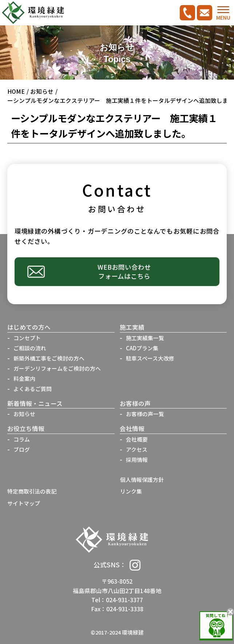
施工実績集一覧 (145, 338)
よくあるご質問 (33, 389)
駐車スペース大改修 (150, 358)
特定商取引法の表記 (32, 491)
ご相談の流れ (30, 348)
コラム (22, 439)
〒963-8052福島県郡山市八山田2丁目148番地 (117, 586)
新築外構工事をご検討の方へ (49, 358)
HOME (16, 91)
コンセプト (27, 338)
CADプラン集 (142, 348)
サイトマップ (24, 503)
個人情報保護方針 (142, 480)
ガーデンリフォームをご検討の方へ (57, 368)
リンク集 (131, 491)
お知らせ (42, 91)
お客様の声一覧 (145, 414)
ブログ (22, 449)
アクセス (137, 449)
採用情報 (137, 460)
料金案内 (24, 379)
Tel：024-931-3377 (117, 600)
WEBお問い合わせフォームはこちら (124, 271)
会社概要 (137, 439)
